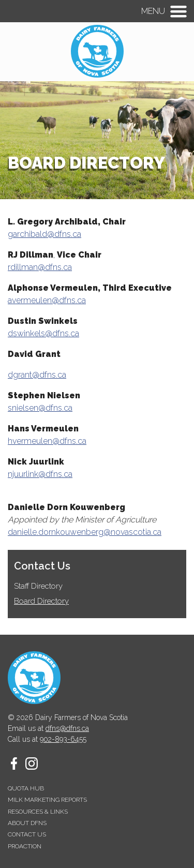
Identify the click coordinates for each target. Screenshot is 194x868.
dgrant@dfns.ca (37, 375)
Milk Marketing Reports (47, 800)
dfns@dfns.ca (67, 728)
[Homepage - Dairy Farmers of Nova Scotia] (97, 75)
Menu (153, 11)
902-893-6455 (63, 739)
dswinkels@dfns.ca (43, 333)
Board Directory (41, 601)
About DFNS (27, 823)
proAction (25, 846)
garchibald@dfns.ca (44, 234)
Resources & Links (38, 812)
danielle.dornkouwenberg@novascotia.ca (85, 532)
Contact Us (42, 566)
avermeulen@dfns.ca (47, 300)
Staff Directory (38, 586)
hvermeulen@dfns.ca (47, 441)
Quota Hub (26, 788)
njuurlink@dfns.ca (40, 474)
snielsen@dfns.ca (40, 408)
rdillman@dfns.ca (40, 267)
